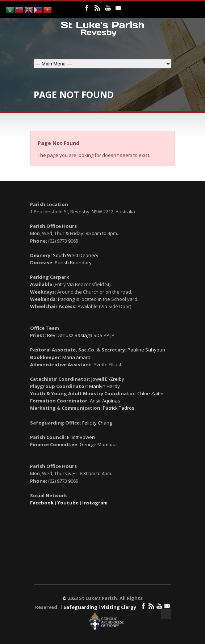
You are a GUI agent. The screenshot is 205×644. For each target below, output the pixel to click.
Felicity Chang (97, 423)
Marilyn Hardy (104, 386)
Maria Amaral (77, 357)
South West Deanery (76, 255)
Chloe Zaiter (151, 393)
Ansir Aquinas (105, 401)
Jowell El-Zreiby (108, 379)
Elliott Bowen (81, 437)
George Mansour (99, 444)
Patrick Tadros (119, 408)
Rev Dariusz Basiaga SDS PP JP (81, 335)
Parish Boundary (73, 263)
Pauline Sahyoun (146, 350)
